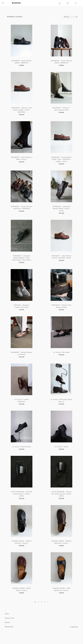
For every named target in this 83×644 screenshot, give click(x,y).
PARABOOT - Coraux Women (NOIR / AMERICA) (61, 63)
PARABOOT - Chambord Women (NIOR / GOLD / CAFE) (61, 212)
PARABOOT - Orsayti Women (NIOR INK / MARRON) (22, 211)
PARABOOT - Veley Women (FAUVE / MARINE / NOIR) (61, 261)
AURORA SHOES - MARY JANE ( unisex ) (22, 599)
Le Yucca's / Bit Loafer (61, 358)
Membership (9, 636)
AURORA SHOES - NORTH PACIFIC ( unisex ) (22, 551)
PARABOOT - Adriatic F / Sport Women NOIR (61, 111)
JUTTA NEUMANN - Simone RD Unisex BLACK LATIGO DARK (61, 502)
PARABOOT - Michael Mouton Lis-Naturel (22, 359)
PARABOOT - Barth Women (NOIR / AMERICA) (22, 63)
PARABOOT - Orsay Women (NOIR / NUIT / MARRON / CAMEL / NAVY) (61, 162)
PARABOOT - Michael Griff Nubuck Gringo (61, 311)
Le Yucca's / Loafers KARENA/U (22, 407)
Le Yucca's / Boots (61, 454)
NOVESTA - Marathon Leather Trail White (22, 311)
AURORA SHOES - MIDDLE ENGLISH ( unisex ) (61, 551)
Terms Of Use (9, 628)
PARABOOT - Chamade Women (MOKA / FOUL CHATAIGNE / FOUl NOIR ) (22, 262)
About (7, 623)
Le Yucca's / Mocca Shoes (22, 454)
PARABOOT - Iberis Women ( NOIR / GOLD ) (22, 161)
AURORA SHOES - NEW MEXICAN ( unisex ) (61, 599)
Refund (7, 632)
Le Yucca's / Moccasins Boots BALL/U (61, 407)
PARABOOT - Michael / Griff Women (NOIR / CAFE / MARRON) (22, 112)
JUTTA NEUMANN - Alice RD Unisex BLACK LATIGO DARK (22, 502)
